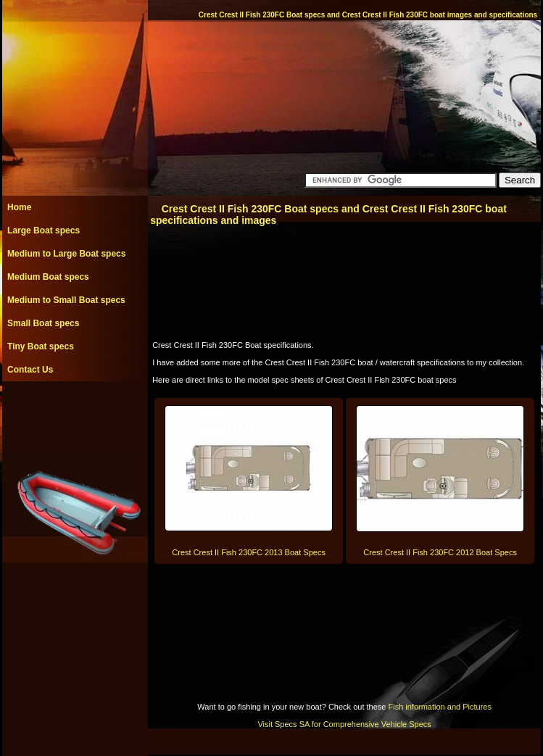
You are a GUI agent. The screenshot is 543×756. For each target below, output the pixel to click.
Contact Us (30, 370)
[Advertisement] (75, 414)
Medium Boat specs (48, 277)
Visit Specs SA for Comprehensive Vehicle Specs (344, 724)
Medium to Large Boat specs (66, 254)
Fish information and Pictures (439, 707)
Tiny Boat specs (41, 346)
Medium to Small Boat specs (66, 300)
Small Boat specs (43, 323)
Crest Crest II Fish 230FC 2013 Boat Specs (249, 552)
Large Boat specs (43, 230)
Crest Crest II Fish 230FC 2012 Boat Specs (440, 552)
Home (19, 207)
